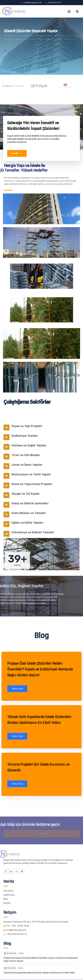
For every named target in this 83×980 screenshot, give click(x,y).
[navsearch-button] (77, 11)
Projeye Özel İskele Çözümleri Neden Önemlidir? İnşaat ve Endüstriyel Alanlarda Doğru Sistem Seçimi (40, 669)
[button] (69, 11)
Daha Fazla (17, 689)
